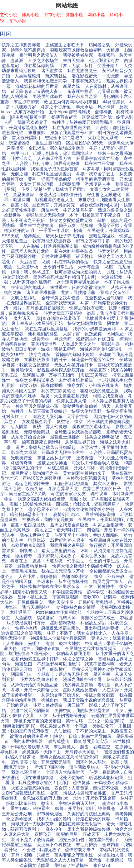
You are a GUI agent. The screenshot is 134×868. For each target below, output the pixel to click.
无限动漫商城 (37, 432)
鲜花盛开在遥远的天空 (93, 360)
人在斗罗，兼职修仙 (38, 577)
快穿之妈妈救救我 (85, 323)
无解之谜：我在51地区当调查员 (41, 174)
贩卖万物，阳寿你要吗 (41, 385)
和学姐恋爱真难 (67, 592)
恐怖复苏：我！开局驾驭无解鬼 (41, 762)
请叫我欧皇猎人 (84, 767)
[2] (8, 33)
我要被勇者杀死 (78, 55)
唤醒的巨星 (67, 834)
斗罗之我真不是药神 (63, 313)
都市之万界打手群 (93, 241)
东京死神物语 (80, 91)
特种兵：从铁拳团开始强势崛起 (82, 122)
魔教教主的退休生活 (91, 427)
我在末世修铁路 (39, 778)
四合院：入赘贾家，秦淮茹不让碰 (86, 788)
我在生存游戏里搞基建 (46, 329)
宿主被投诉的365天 (84, 143)
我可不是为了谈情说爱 (33, 840)
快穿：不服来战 (109, 577)
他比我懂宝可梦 (104, 61)
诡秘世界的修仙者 (80, 406)
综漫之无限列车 (48, 417)
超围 (84, 747)
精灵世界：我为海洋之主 (35, 473)
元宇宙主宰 (78, 417)
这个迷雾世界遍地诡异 (78, 282)
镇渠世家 (45, 618)
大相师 (113, 50)
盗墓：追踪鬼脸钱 (28, 525)
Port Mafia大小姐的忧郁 (59, 612)
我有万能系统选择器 (52, 241)
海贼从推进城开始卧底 (85, 793)
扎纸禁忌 (115, 860)
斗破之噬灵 (58, 468)
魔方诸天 (22, 318)
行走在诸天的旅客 (93, 819)
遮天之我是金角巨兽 (69, 525)
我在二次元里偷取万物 (63, 571)
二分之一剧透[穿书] (106, 721)
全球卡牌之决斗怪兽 (61, 298)
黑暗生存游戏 (102, 236)
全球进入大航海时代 (65, 772)
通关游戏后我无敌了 (56, 556)
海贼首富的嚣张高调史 (101, 349)
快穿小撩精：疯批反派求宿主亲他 (48, 628)
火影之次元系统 (103, 138)
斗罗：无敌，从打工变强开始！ (89, 66)
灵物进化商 (103, 726)
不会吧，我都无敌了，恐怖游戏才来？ (59, 850)
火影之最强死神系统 (30, 788)
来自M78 (102, 865)
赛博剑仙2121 (67, 514)
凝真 (54, 793)
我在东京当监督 (82, 96)
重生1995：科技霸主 (30, 808)
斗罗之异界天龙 (63, 489)
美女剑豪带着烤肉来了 (84, 473)
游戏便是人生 (98, 184)
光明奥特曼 (21, 458)
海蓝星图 (24, 664)
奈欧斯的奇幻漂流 (28, 545)
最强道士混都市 (65, 437)
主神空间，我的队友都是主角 (82, 711)
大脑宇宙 (71, 334)
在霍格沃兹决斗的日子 (45, 360)
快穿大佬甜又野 (86, 411)
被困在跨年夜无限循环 (80, 824)
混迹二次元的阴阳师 (30, 711)
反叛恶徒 (93, 334)
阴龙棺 (113, 323)
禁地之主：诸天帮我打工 (59, 530)
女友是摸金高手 (37, 422)
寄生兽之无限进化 (104, 195)
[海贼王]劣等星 (93, 375)
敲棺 (101, 220)
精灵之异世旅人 (108, 582)
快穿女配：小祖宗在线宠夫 (93, 385)
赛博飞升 (43, 834)
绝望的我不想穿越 (28, 50)
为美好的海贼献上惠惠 (89, 814)
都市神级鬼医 (50, 814)
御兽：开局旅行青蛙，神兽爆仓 (85, 808)
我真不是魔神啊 (100, 664)
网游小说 (96, 15)
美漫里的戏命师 (48, 96)
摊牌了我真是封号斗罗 (71, 133)
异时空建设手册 (56, 256)
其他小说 (18, 21)
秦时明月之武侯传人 (39, 55)
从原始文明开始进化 (60, 695)
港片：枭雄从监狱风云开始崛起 (46, 447)
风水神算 (106, 107)
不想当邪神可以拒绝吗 (59, 664)
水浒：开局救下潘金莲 (94, 798)
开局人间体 (84, 468)
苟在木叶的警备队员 (74, 251)
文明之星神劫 (24, 298)
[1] (2, 33)
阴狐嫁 (87, 226)
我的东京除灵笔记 (58, 391)
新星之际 (71, 86)
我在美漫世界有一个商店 (64, 726)
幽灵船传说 (22, 370)
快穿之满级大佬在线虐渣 (41, 499)
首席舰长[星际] (26, 138)
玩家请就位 (56, 76)
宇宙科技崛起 (65, 597)
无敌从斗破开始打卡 (74, 365)
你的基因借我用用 (74, 654)
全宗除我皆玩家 (61, 303)
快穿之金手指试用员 (35, 380)
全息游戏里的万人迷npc (45, 798)
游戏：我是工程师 (58, 349)
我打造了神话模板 (71, 865)
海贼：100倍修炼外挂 (30, 504)
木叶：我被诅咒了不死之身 (95, 215)
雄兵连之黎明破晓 (102, 437)
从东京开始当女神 (28, 437)
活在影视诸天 (84, 76)
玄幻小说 (9, 15)
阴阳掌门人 (21, 674)
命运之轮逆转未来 (32, 484)
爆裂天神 (41, 339)
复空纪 (63, 422)
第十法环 (74, 721)
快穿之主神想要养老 (21, 45)
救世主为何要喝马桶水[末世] (71, 102)
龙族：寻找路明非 (78, 293)
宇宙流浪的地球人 (28, 288)
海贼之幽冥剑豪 (99, 695)
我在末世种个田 (35, 535)
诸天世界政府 (93, 556)
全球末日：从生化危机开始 (63, 582)
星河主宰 (102, 674)
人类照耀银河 (28, 76)
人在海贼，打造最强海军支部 (50, 246)
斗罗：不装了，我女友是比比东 (77, 633)
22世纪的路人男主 (67, 540)
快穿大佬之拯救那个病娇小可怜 (82, 566)
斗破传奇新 (21, 463)
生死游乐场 (28, 267)
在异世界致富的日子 (102, 489)
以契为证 (34, 489)
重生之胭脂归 (48, 143)
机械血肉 (50, 700)
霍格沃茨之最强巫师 (42, 478)
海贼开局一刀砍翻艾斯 (33, 824)
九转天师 (67, 618)
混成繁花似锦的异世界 (37, 86)
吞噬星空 (102, 747)
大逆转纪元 (111, 277)
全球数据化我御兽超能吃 (78, 432)
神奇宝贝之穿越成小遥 (37, 406)
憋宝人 (48, 803)
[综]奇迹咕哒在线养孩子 (58, 318)
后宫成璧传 (59, 741)
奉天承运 (84, 107)
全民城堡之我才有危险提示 (91, 649)
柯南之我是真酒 (108, 396)
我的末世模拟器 (28, 741)
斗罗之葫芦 (108, 251)
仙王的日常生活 (104, 561)
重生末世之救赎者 (36, 226)
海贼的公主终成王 (98, 618)
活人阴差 (19, 427)
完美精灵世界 (44, 344)
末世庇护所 (86, 845)
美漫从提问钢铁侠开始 (61, 195)
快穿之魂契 (40, 355)
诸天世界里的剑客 (59, 551)
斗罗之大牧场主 (43, 61)
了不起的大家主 (91, 731)
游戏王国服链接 (50, 767)
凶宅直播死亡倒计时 (41, 442)
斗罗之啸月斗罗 (78, 210)
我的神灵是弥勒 (78, 685)
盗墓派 (17, 61)
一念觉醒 (111, 76)
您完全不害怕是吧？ (64, 138)
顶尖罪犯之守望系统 (74, 855)
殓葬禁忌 (32, 236)
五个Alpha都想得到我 (70, 112)
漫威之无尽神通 (52, 463)
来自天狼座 (74, 61)
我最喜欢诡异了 (33, 122)
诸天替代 (84, 256)
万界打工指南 (61, 375)
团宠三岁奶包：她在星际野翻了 (89, 840)
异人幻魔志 (56, 427)
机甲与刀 (20, 153)
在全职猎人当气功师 (104, 298)
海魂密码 (106, 55)
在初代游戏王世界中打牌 (35, 659)
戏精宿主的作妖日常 (95, 339)
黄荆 (32, 179)
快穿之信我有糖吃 (86, 308)
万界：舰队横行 (52, 669)
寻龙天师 (63, 339)
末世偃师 (37, 133)
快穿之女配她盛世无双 (71, 220)
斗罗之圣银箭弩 (108, 525)
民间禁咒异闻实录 (91, 741)
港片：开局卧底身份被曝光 (39, 308)
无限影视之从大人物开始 (60, 860)
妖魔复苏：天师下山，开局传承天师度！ (61, 752)
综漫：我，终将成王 (30, 272)
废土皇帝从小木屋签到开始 (37, 323)
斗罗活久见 (21, 158)
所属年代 (50, 210)
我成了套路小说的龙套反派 (89, 700)
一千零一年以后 (54, 231)
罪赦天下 (91, 834)
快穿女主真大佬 (71, 401)
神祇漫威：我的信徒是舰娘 (48, 520)
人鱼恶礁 (23, 618)
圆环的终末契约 (91, 762)
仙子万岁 (67, 226)
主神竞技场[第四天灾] (87, 478)
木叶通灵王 (20, 612)
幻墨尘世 (76, 561)
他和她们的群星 (43, 334)
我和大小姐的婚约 (54, 819)
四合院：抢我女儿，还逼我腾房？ (88, 504)
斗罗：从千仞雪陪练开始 (63, 716)
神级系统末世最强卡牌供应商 (59, 638)
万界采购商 (108, 91)
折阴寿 (110, 597)
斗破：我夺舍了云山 (95, 174)
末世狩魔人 (64, 747)
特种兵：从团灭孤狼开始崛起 (39, 411)
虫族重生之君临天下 (65, 45)
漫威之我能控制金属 (82, 679)
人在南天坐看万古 (54, 158)
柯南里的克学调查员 (95, 179)
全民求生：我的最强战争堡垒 (56, 148)
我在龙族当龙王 (82, 71)
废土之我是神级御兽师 (89, 829)
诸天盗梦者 (52, 71)
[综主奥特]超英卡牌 (28, 117)
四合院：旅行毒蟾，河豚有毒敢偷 (48, 163)
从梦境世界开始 (80, 442)
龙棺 (109, 267)
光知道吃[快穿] (76, 577)
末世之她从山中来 (54, 458)
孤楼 (37, 427)
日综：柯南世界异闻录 (90, 736)
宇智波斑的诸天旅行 (78, 803)
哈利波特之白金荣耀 (76, 607)
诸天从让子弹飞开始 (65, 236)
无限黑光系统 (24, 571)
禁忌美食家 (24, 195)
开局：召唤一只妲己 (30, 855)
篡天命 (95, 860)
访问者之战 (99, 45)
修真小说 (30, 15)
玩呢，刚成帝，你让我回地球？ (63, 153)
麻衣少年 (54, 829)
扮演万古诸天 (64, 117)
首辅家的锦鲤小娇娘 (75, 355)
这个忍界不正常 (43, 509)
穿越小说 (74, 15)
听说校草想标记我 (106, 778)
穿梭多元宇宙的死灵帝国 (38, 721)
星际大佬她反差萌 (80, 690)
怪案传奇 (24, 556)
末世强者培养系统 (76, 380)
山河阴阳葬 (69, 184)
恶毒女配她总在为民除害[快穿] (69, 757)
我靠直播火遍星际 (67, 545)
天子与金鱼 (89, 267)
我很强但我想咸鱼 (71, 484)
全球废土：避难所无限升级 (63, 674)
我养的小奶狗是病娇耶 (94, 329)
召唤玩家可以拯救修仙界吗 (76, 50)
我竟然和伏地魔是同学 (45, 81)
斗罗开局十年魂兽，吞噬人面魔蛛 (86, 535)
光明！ (34, 644)
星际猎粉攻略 (63, 623)
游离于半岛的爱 (56, 179)
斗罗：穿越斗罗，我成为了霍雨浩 (53, 189)
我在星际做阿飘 (39, 66)
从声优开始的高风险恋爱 (34, 685)
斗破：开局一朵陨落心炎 (35, 690)
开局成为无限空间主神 (63, 452)
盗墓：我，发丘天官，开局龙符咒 (43, 205)
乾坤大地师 (70, 644)
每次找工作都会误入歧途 (95, 463)
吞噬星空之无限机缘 (45, 215)
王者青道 (85, 458)
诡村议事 (99, 494)
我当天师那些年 (37, 607)
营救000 (91, 597)
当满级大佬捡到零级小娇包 (89, 509)
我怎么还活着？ (26, 772)
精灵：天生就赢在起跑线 (65, 396)
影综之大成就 (24, 452)
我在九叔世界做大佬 (71, 128)
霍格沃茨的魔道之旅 (99, 391)
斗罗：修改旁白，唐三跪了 (59, 705)
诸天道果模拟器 (41, 293)
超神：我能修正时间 (41, 649)
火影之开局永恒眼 (36, 184)
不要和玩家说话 (86, 81)
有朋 (50, 644)
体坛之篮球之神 (78, 659)
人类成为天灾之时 (79, 344)
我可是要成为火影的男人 (78, 272)
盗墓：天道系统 (48, 561)
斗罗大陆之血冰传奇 (39, 679)
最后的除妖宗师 (100, 514)
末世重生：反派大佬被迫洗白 (78, 288)
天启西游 (28, 262)
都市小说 (53, 15)
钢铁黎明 (28, 551)
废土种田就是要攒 (101, 628)
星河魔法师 (33, 375)
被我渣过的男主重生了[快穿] (37, 736)
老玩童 (104, 685)
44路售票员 (114, 102)
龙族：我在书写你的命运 (65, 262)
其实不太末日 (106, 484)
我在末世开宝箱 (99, 163)
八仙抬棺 (63, 731)
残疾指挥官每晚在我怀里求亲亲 (50, 587)
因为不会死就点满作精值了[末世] (64, 277)
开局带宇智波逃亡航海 (98, 158)
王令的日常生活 (58, 267)
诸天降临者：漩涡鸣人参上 (36, 91)
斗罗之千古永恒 (56, 107)
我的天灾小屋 (61, 602)
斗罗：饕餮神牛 (99, 587)
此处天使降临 (71, 778)
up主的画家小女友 (68, 494)
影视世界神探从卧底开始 (61, 370)
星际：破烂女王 (33, 597)
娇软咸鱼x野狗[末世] (100, 205)
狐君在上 (19, 561)
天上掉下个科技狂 (54, 845)
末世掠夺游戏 (26, 102)
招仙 (78, 231)
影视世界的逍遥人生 (54, 200)
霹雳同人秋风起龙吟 (30, 251)
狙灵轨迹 (36, 540)
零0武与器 (111, 344)
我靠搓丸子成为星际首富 (54, 169)
